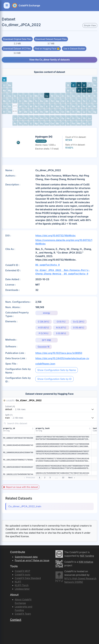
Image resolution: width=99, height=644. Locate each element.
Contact (16, 620)
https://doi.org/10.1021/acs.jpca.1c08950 (59, 353)
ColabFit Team (23, 614)
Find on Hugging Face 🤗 (47, 49)
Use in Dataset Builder (74, 49)
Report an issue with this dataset (21, 487)
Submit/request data (26, 557)
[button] (4, 79)
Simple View (90, 25)
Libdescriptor (22, 589)
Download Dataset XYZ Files (17, 49)
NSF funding (87, 556)
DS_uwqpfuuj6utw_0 (47, 265)
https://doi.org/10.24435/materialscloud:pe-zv (62, 358)
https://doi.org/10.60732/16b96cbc (56, 236)
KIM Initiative (86, 562)
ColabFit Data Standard (28, 578)
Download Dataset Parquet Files (51, 39)
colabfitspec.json (45, 364)
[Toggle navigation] (7, 5)
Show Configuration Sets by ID (54, 379)
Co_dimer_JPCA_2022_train (25, 506)
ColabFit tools (23, 575)
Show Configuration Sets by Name (57, 370)
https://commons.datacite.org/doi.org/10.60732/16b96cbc (64, 242)
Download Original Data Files (17, 39)
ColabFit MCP (23, 571)
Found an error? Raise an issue (32, 560)
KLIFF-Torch (22, 585)
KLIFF (18, 582)
